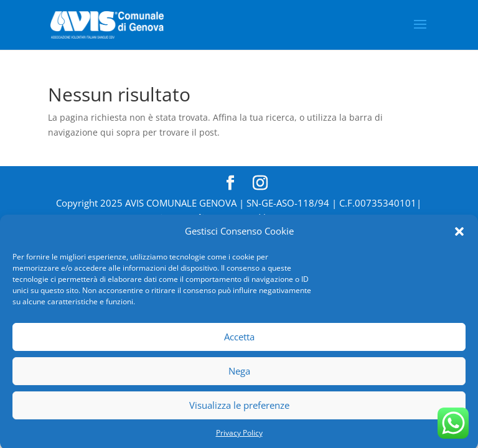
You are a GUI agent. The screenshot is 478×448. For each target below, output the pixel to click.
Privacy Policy (239, 435)
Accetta (239, 340)
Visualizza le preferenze (239, 408)
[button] (459, 235)
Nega (239, 374)
